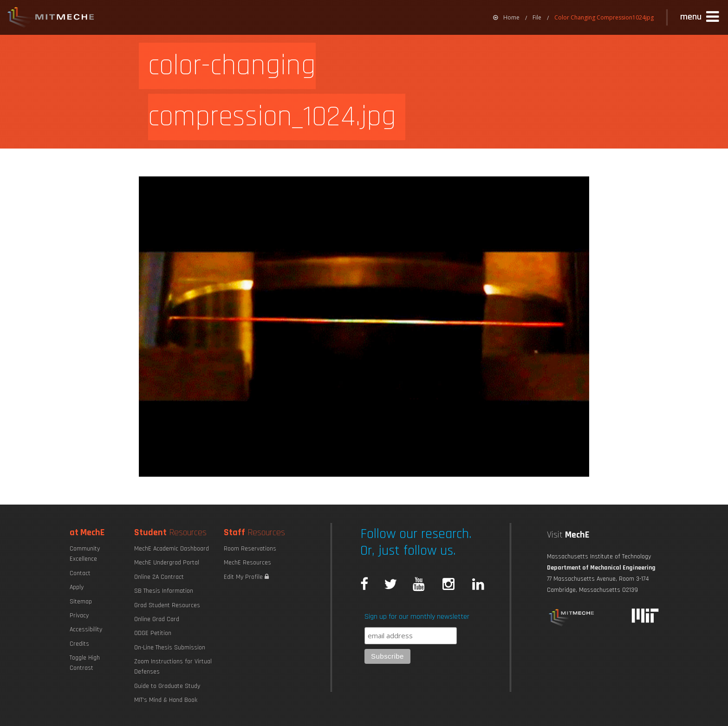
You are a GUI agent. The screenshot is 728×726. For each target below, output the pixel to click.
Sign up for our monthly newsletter (417, 617)
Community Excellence (85, 554)
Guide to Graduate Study (167, 686)
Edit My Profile (246, 577)
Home (506, 17)
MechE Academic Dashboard (172, 549)
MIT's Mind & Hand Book (166, 700)
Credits (79, 644)
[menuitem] (506, 17)
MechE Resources (247, 563)
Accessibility (86, 629)
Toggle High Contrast (85, 663)
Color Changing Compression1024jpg (604, 17)
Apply (77, 587)
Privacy (79, 616)
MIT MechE (51, 19)
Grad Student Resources (167, 605)
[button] (701, 17)
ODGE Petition (153, 633)
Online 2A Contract (159, 577)
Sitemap (81, 602)
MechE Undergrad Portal (167, 563)
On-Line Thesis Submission (170, 648)
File (537, 17)
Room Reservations (250, 549)
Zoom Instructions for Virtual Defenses (173, 667)
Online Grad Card (157, 619)
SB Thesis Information (164, 591)
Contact (80, 573)
